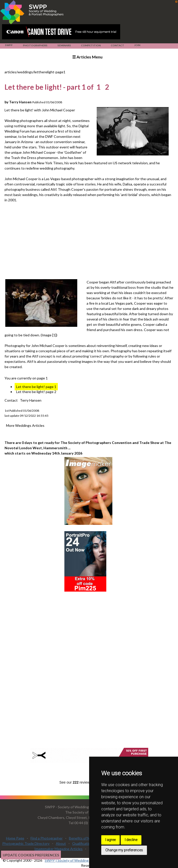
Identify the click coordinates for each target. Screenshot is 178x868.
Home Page (15, 838)
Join (137, 45)
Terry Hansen (31, 400)
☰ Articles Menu (87, 57)
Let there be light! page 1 (36, 387)
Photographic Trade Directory (26, 843)
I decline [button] (131, 840)
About (61, 843)
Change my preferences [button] (124, 850)
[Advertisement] (91, 240)
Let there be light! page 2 (36, 392)
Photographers (35, 45)
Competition (91, 45)
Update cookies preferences (31, 855)
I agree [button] (110, 840)
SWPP (9, 45)
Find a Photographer (47, 838)
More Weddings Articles (25, 425)
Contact (117, 45)
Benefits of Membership (88, 838)
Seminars (64, 45)
